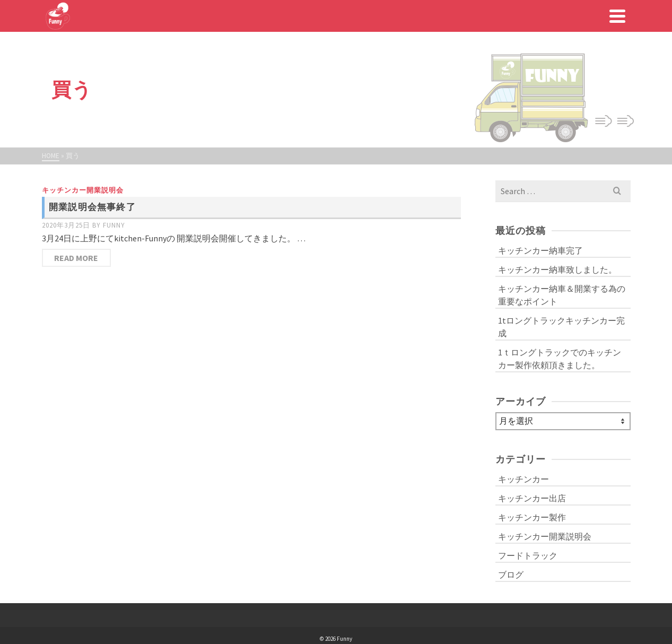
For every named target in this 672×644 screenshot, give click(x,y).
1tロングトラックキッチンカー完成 (561, 327)
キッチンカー (523, 479)
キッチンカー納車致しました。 (557, 269)
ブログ (511, 575)
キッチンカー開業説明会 (83, 190)
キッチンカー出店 (532, 498)
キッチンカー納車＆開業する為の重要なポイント (562, 295)
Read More (76, 258)
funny (114, 225)
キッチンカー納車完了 (540, 250)
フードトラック (528, 555)
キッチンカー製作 (532, 517)
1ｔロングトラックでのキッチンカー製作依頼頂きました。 (560, 359)
